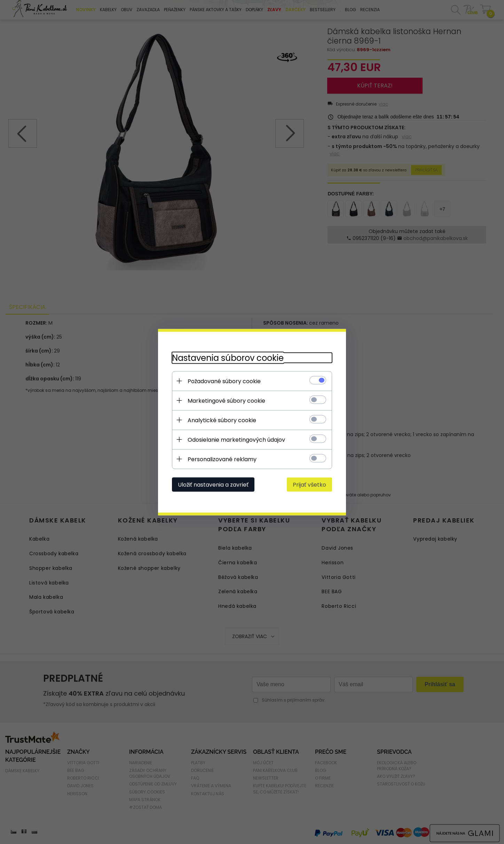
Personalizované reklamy (222, 459)
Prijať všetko (309, 484)
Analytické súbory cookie (222, 420)
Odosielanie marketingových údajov (236, 439)
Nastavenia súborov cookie (228, 358)
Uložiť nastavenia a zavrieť (213, 484)
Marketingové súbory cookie (226, 400)
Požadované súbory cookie (224, 381)
